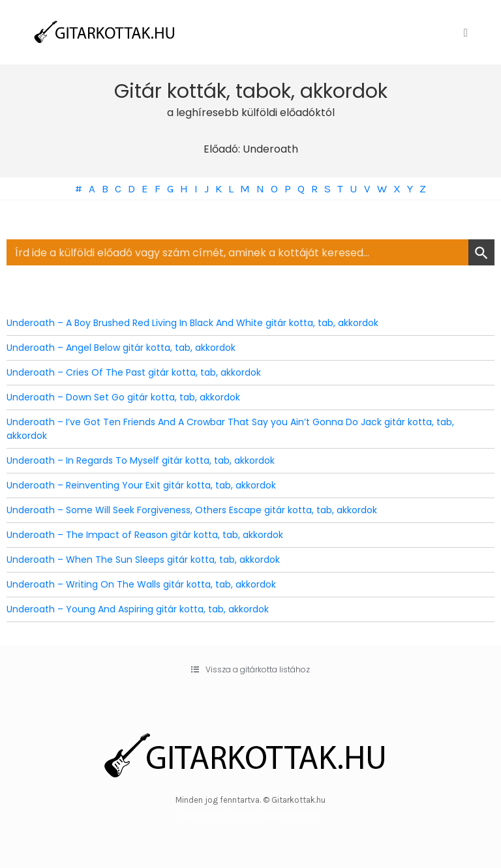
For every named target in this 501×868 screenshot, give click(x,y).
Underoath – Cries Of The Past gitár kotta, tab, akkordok (134, 372)
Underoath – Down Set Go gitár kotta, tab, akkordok (123, 397)
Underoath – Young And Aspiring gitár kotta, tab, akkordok (138, 609)
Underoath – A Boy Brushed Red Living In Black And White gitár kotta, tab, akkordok (192, 323)
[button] (250, 670)
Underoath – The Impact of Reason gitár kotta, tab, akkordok (145, 535)
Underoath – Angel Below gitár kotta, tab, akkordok (121, 348)
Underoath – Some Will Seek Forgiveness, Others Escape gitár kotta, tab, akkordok (192, 510)
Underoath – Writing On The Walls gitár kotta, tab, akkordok (141, 584)
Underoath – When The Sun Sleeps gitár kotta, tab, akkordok (143, 560)
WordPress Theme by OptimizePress (251, 815)
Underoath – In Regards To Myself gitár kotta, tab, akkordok (141, 460)
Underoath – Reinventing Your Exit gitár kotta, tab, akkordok (141, 485)
